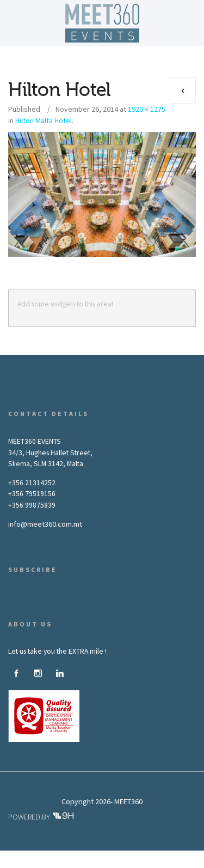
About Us (63, 854)
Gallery (146, 854)
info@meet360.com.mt (45, 524)
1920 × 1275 (147, 109)
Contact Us (102, 863)
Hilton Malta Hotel (44, 120)
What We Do (106, 854)
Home (28, 854)
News (177, 854)
